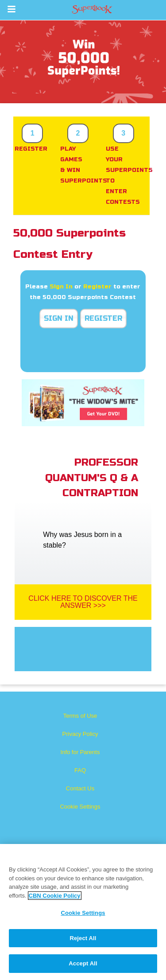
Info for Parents (80, 752)
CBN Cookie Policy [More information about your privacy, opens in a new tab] (55, 896)
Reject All (83, 938)
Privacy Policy (80, 734)
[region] (83, 912)
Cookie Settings (80, 807)
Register (97, 287)
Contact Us (80, 788)
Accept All (83, 963)
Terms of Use (80, 716)
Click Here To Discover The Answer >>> (83, 602)
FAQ (80, 770)
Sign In (61, 287)
